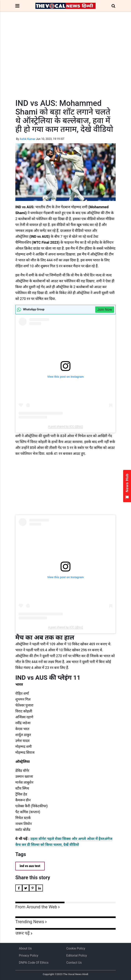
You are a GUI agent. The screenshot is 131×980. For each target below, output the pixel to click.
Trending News (30, 922)
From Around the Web (36, 907)
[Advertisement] (65, 63)
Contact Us (74, 963)
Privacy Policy (29, 955)
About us (25, 948)
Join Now (105, 309)
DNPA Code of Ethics (34, 963)
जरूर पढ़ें (23, 933)
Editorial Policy (77, 955)
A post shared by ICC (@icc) (66, 426)
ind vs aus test (30, 866)
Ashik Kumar (27, 139)
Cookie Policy (76, 948)
